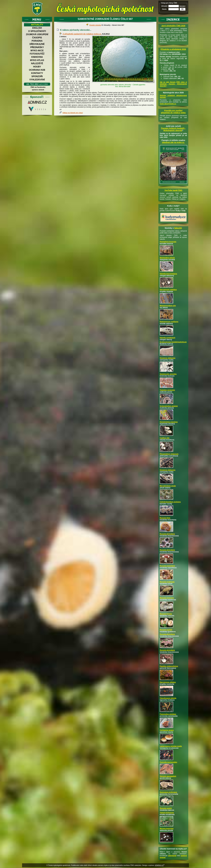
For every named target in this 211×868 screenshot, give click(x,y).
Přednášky (37, 47)
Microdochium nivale (168, 486)
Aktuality (37, 25)
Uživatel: (165, 6)
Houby (37, 67)
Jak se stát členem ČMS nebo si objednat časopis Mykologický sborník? (173, 84)
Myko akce (37, 51)
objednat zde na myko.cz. (173, 142)
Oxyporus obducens (168, 358)
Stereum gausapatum (168, 776)
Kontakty (37, 73)
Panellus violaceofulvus (169, 666)
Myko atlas (37, 60)
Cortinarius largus (167, 730)
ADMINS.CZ (159, 865)
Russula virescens (167, 598)
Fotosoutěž (37, 54)
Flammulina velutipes (168, 714)
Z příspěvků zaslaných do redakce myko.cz (82, 34)
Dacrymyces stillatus (168, 682)
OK (182, 9)
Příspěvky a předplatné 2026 (173, 49)
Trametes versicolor (167, 390)
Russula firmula (166, 614)
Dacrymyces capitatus (168, 290)
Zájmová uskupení (37, 34)
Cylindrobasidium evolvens (170, 502)
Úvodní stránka (95, 25)
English (37, 28)
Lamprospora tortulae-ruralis (171, 746)
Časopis (37, 38)
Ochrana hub (37, 70)
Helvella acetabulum (167, 338)
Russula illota (165, 518)
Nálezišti (178, 228)
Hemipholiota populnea (169, 422)
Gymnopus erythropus (168, 792)
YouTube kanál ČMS (173, 190)
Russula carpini (166, 808)
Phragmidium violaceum (169, 454)
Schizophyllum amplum (169, 406)
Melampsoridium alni (168, 306)
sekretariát (172, 856)
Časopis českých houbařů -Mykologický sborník (173, 129)
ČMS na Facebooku (38, 87)
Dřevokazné (37, 44)
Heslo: (165, 9)
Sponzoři (37, 76)
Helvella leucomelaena (168, 274)
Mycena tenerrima (167, 829)
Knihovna (37, 57)
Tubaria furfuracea (167, 813)
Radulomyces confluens (169, 322)
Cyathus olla (165, 438)
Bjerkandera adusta (167, 258)
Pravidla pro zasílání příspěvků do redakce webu (173, 112)
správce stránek (38, 90)
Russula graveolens (167, 566)
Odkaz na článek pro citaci (73, 113)
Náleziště (37, 63)
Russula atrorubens (167, 534)
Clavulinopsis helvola (168, 698)
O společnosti (37, 31)
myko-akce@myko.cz (168, 104)
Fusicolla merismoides (168, 762)
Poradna (37, 41)
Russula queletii (166, 630)
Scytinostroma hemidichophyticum (173, 342)
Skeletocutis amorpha (168, 374)
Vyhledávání (37, 80)
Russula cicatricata (167, 582)
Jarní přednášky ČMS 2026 (173, 26)
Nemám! (182, 6)
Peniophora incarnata (168, 242)
